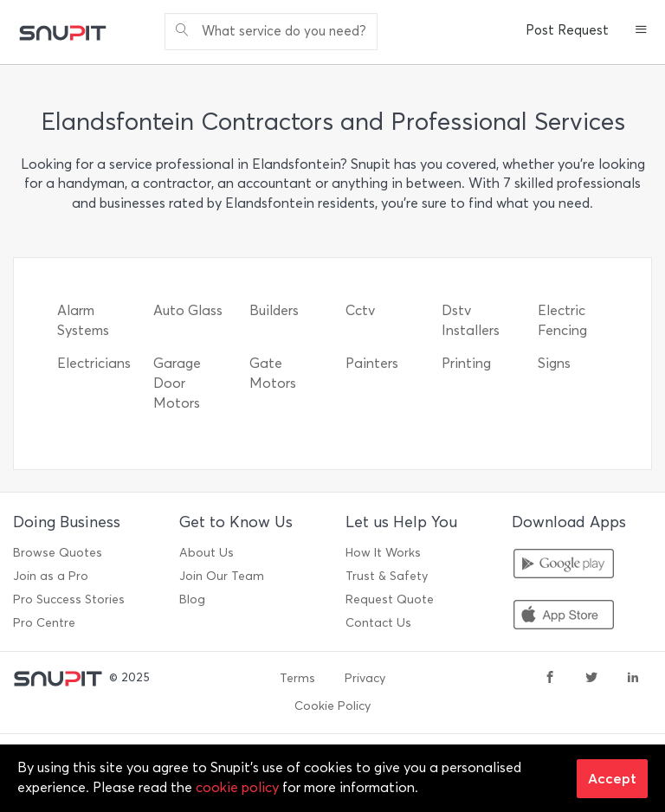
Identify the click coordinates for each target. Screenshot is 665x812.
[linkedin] (633, 679)
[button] (641, 31)
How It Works (383, 553)
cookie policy (237, 787)
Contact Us (378, 623)
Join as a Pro (51, 576)
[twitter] (591, 679)
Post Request (567, 30)
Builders (274, 310)
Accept (612, 778)
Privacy (365, 678)
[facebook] (550, 679)
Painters (372, 363)
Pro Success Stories (69, 599)
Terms (297, 678)
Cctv (360, 310)
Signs (554, 363)
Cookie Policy (332, 706)
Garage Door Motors (177, 383)
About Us (207, 553)
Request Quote (390, 599)
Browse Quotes (58, 553)
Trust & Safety (387, 576)
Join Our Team (222, 576)
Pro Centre (44, 623)
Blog (192, 599)
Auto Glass (188, 310)
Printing (466, 363)
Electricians (94, 363)
